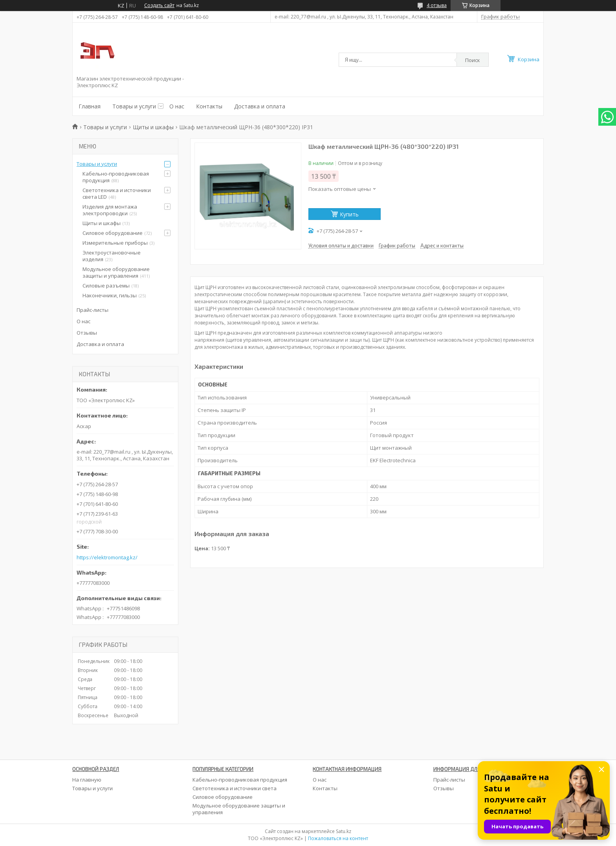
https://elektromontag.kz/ (107, 558)
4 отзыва (437, 5)
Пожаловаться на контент (338, 838)
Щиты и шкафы (153, 127)
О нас (177, 106)
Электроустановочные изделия (112, 256)
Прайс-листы (93, 310)
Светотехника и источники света (235, 788)
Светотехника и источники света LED (117, 193)
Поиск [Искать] (473, 60)
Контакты (209, 106)
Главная (90, 106)
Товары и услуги (134, 106)
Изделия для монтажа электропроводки (110, 210)
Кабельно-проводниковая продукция (116, 177)
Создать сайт (159, 5)
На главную (87, 780)
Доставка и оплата (260, 106)
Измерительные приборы (115, 243)
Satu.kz (344, 831)
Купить (349, 214)
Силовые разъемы (106, 286)
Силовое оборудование (113, 233)
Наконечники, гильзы (110, 295)
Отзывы (87, 333)
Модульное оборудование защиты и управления (116, 272)
